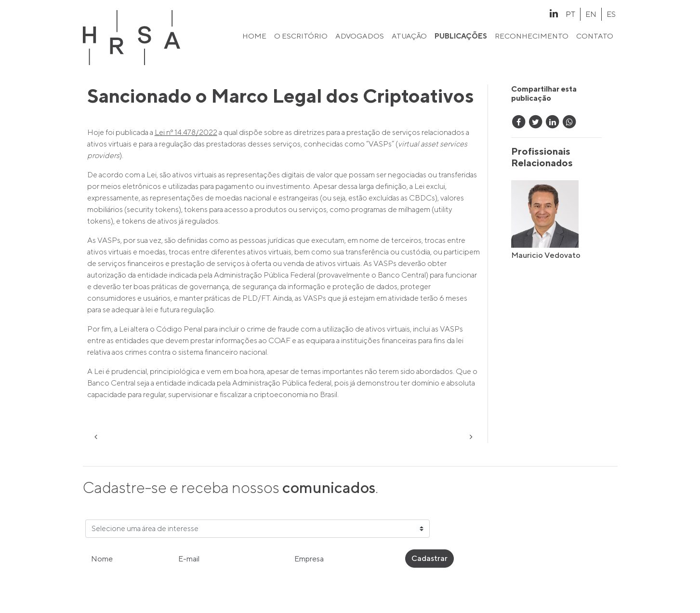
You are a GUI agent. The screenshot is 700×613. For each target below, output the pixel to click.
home (254, 36)
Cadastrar (429, 558)
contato (595, 36)
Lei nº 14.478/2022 (186, 132)
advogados (360, 36)
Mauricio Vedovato (546, 255)
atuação (409, 36)
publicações (461, 36)
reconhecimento (532, 36)
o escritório (301, 36)
